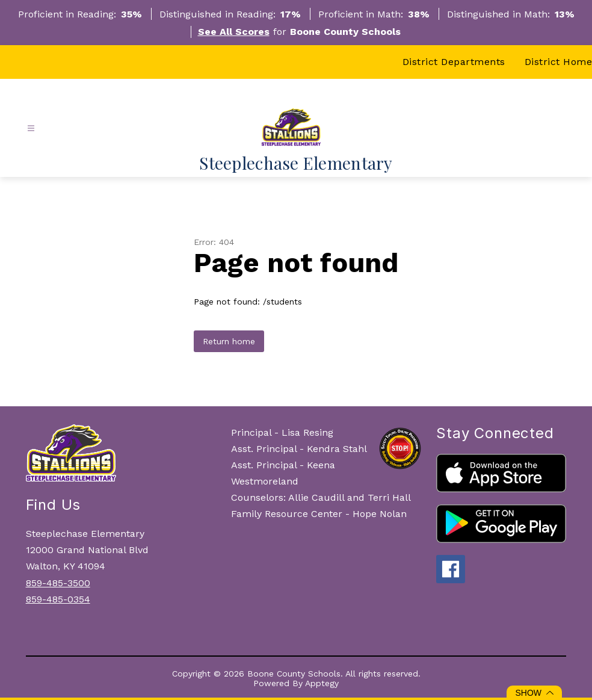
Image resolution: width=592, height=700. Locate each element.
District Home (559, 62)
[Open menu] (31, 129)
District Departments (454, 62)
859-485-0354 (58, 599)
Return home (229, 341)
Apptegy (322, 683)
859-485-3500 (58, 583)
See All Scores (234, 32)
